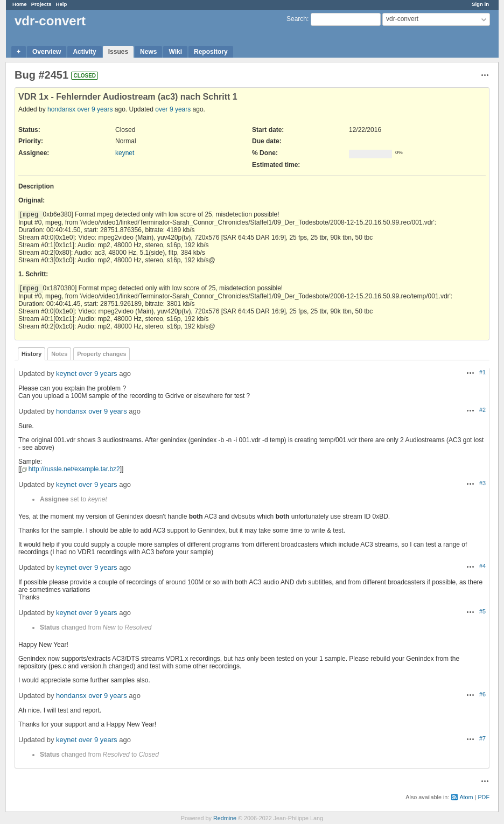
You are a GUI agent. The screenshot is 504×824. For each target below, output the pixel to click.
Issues (118, 52)
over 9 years (95, 109)
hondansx (61, 109)
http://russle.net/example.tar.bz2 (74, 469)
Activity (84, 52)
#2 (482, 410)
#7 (482, 738)
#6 (482, 694)
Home (20, 4)
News (148, 52)
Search (297, 19)
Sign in (480, 4)
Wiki (175, 52)
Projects (41, 4)
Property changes (101, 354)
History (31, 354)
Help (62, 4)
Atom (466, 797)
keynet (125, 153)
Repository (211, 52)
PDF (484, 797)
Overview (47, 52)
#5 (482, 611)
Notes (59, 354)
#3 (482, 483)
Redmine (225, 818)
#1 (482, 372)
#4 (482, 566)
